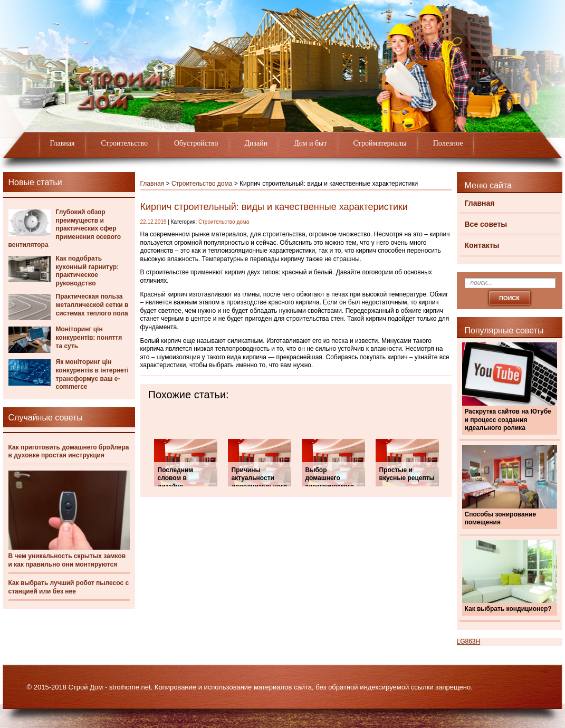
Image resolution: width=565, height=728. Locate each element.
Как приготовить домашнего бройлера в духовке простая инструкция (69, 452)
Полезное (448, 143)
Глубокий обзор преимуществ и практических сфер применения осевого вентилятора (65, 228)
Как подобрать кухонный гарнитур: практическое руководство (88, 271)
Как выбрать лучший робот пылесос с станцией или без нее (69, 587)
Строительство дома (202, 184)
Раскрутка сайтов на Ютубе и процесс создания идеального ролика (508, 420)
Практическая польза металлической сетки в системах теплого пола (92, 305)
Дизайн (256, 143)
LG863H (469, 641)
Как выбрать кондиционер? (508, 609)
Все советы (486, 224)
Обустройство (196, 143)
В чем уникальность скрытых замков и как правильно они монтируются (67, 560)
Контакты (482, 245)
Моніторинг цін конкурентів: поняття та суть (89, 337)
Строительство (125, 143)
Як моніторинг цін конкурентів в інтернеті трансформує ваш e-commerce (92, 374)
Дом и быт (310, 143)
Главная (63, 143)
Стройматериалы (380, 143)
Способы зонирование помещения (501, 519)
